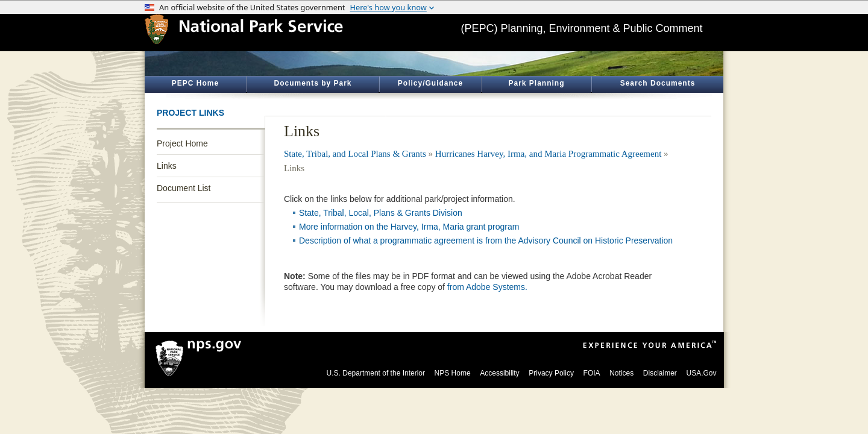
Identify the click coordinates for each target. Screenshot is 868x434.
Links (167, 166)
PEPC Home (195, 83)
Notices (621, 373)
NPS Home (453, 373)
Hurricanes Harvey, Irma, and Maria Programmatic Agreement (549, 154)
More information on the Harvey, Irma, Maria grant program (409, 227)
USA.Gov (701, 373)
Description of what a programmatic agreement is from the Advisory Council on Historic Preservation (486, 241)
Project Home (182, 143)
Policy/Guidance (430, 83)
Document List (184, 188)
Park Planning (536, 83)
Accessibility (499, 373)
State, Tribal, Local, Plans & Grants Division (381, 213)
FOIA (592, 373)
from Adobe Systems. (487, 287)
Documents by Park (313, 83)
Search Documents (658, 83)
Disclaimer (660, 373)
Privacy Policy (551, 373)
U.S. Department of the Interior (376, 373)
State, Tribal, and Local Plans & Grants (355, 154)
